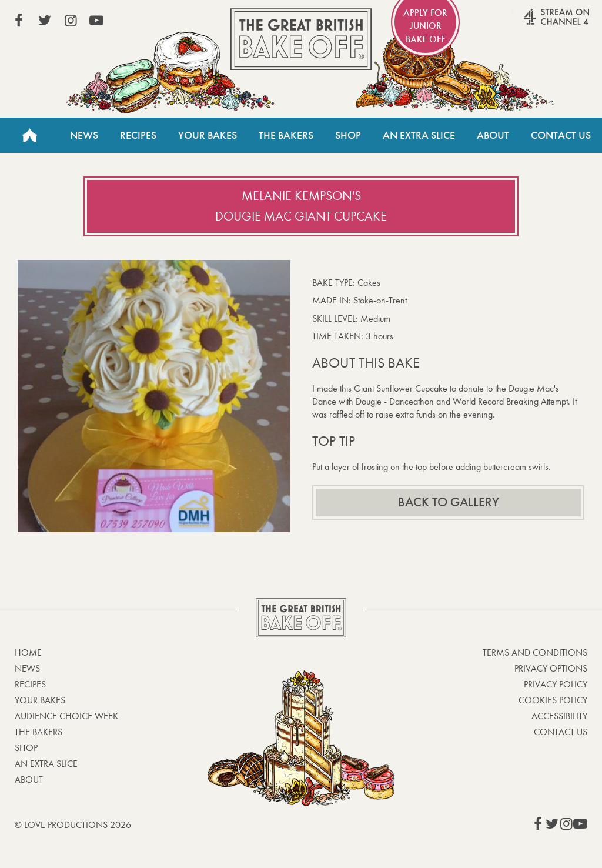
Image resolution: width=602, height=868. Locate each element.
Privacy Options (551, 668)
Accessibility (559, 716)
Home (29, 135)
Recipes (138, 135)
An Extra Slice (419, 135)
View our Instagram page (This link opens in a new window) (71, 21)
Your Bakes (208, 135)
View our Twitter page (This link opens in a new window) (45, 21)
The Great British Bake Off (301, 39)
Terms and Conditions (535, 652)
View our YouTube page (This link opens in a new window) (96, 21)
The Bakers (286, 135)
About (493, 135)
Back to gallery (449, 502)
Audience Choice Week (66, 716)
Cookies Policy (553, 700)
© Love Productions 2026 (73, 825)
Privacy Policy (556, 684)
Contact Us (561, 135)
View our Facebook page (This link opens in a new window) (19, 21)
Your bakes (40, 700)
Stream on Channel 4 (534, 23)
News (84, 135)
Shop (348, 135)
